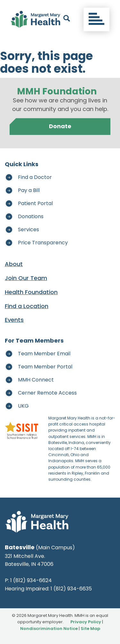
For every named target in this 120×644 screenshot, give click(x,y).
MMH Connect (36, 380)
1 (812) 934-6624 (31, 580)
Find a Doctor (35, 177)
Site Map (90, 629)
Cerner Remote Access (47, 393)
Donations (31, 216)
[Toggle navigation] (96, 19)
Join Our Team (26, 278)
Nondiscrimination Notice (49, 629)
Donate (60, 126)
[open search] (67, 19)
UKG (23, 406)
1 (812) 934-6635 (71, 589)
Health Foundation (31, 292)
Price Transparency (43, 243)
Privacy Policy (86, 622)
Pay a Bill (29, 190)
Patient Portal (35, 203)
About (14, 264)
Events (14, 320)
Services (28, 229)
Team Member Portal (45, 367)
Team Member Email (44, 354)
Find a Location (27, 306)
